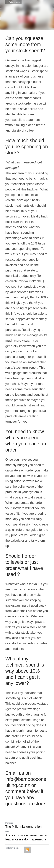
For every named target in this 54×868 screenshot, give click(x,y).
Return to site (13, 2)
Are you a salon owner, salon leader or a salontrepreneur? (26, 837)
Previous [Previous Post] (9, 823)
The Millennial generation (24, 827)
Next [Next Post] (7, 832)
